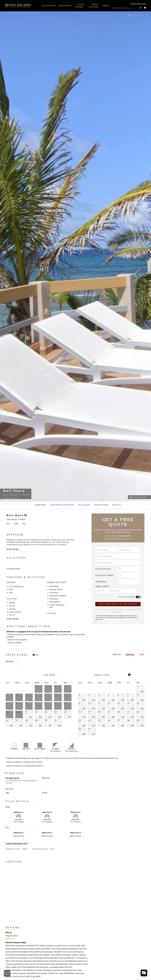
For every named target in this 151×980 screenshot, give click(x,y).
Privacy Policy (130, 609)
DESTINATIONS (49, 6)
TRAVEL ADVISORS (94, 6)
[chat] (144, 973)
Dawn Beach (10, 495)
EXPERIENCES (65, 6)
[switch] (138, 597)
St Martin (25, 495)
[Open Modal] (138, 497)
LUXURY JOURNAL (80, 6)
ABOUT (106, 6)
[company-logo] (18, 6)
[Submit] (118, 604)
